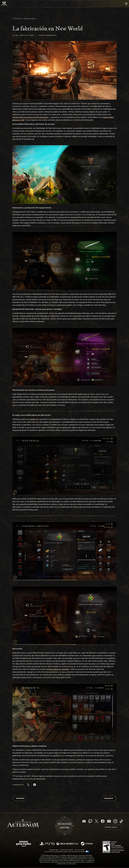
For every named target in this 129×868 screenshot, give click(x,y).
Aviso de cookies (80, 850)
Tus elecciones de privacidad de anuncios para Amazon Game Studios (67, 851)
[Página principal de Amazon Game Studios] (24, 844)
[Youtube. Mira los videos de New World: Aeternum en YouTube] (109, 821)
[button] (64, 70)
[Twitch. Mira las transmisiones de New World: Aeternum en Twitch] (90, 821)
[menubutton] (126, 4)
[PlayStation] (47, 844)
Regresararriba (65, 826)
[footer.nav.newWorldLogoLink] (23, 823)
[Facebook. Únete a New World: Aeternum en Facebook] (103, 821)
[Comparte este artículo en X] (28, 785)
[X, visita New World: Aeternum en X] (97, 821)
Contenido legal (54, 850)
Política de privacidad (66, 850)
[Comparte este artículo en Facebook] (35, 785)
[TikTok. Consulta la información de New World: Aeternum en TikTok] (121, 821)
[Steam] (87, 844)
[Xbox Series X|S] (67, 844)
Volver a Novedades (25, 19)
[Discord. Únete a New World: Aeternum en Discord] (84, 821)
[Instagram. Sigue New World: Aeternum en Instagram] (115, 821)
